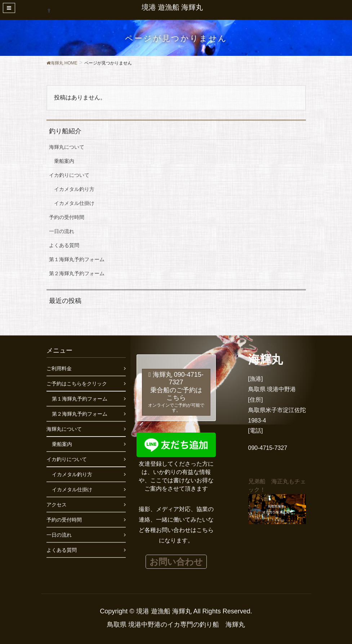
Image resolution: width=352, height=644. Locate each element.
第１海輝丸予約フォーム (77, 259)
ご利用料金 (59, 368)
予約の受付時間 (67, 217)
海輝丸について (67, 147)
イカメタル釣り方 (74, 189)
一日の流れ (62, 231)
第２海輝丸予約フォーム (77, 273)
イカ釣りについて (69, 175)
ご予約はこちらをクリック (77, 384)
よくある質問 (64, 245)
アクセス (57, 505)
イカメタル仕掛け (74, 203)
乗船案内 (64, 161)
